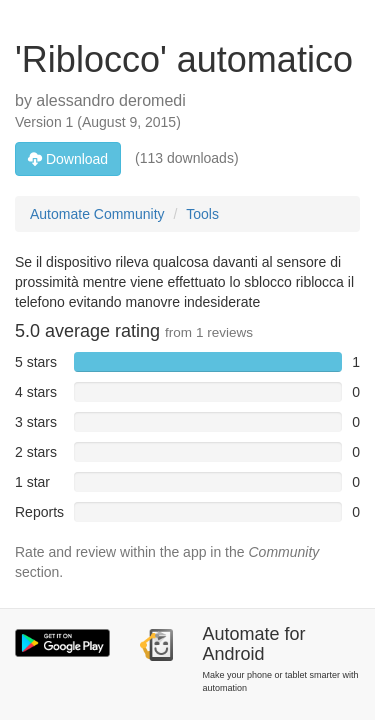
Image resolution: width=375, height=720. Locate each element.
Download (68, 159)
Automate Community (97, 214)
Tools (202, 214)
